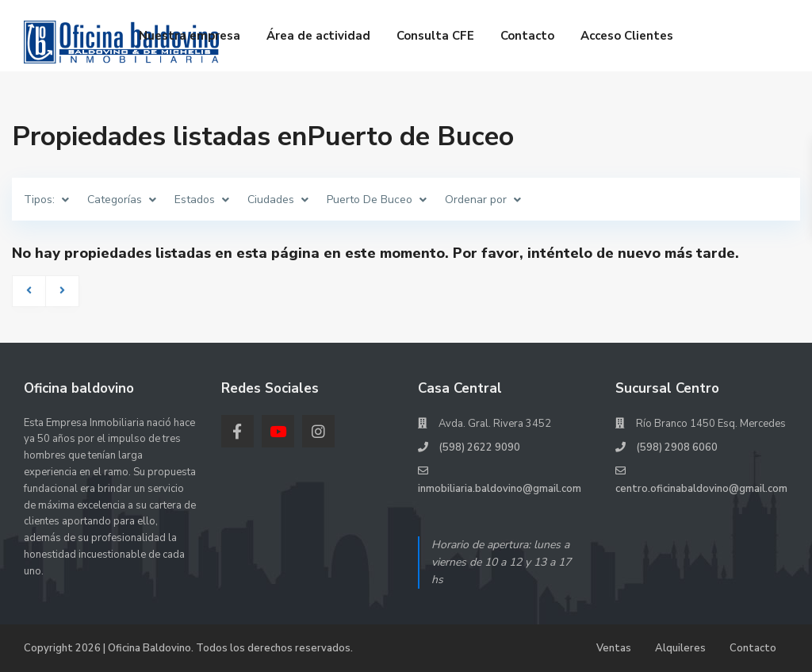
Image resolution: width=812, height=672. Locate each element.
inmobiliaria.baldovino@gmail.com (500, 489)
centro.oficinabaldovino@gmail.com (701, 489)
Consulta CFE (435, 36)
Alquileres (680, 648)
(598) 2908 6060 (677, 447)
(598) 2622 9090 (479, 447)
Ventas (614, 648)
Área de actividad (318, 36)
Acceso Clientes (627, 36)
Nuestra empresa (190, 36)
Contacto (527, 36)
